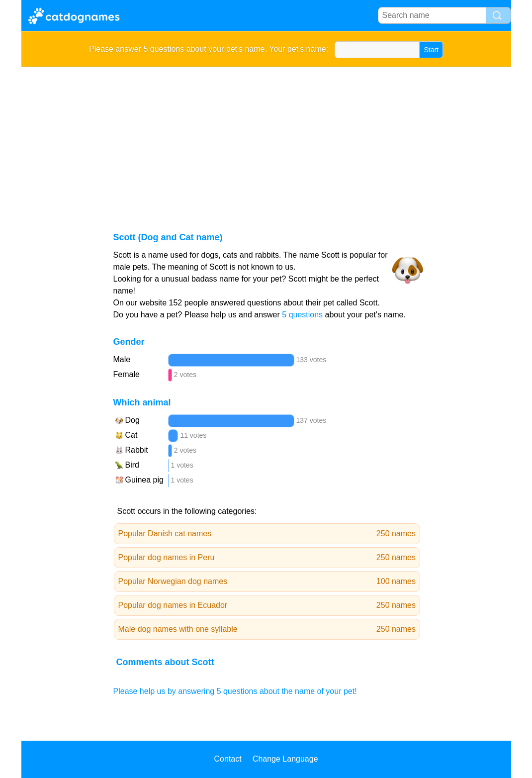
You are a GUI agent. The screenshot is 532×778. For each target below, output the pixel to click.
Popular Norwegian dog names (267, 582)
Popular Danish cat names (267, 534)
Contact (227, 759)
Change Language (285, 759)
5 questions (302, 315)
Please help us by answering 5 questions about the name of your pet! (235, 691)
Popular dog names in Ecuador (267, 605)
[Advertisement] (266, 141)
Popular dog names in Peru (267, 558)
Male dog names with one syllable (267, 629)
